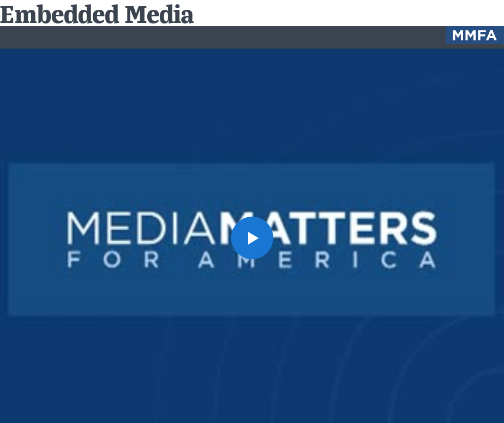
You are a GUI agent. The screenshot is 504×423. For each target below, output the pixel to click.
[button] (252, 237)
